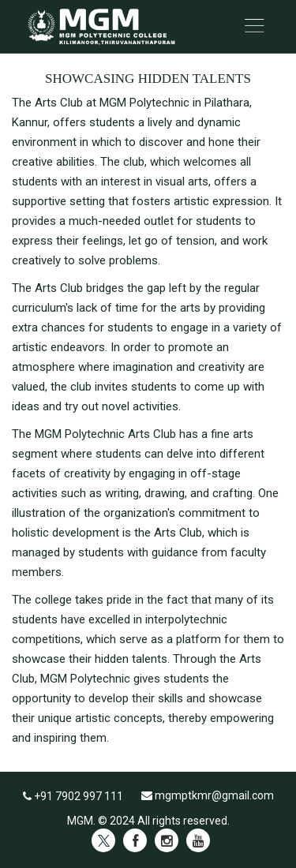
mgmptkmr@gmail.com (208, 795)
